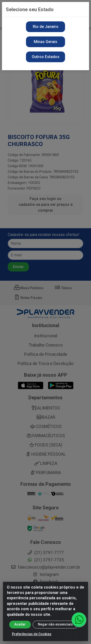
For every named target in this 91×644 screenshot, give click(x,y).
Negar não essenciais (55, 624)
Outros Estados (46, 57)
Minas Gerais (45, 42)
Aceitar (20, 624)
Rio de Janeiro (46, 27)
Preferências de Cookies (32, 634)
